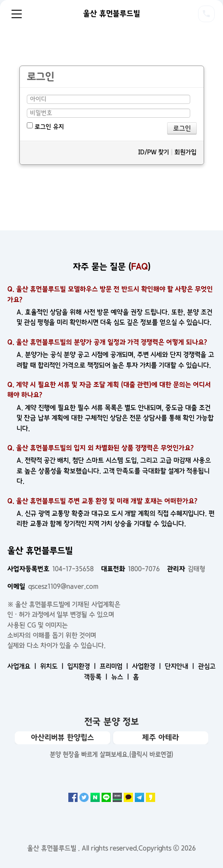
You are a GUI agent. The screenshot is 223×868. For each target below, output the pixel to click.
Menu (17, 14)
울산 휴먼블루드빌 (111, 13)
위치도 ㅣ (53, 666)
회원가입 (186, 152)
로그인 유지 (45, 126)
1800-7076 (130, 569)
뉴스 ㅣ (121, 677)
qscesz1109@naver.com (53, 586)
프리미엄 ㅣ (115, 666)
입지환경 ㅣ (83, 666)
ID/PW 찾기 (154, 152)
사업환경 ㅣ (148, 666)
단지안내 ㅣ (181, 666)
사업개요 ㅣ (23, 666)
